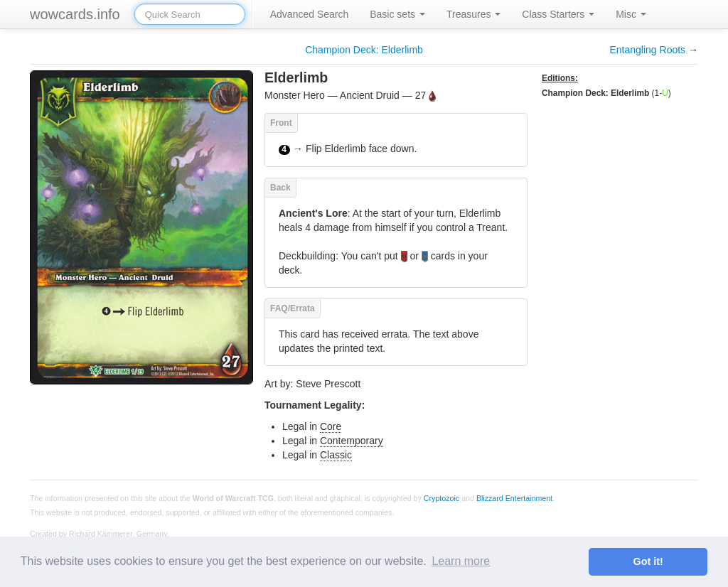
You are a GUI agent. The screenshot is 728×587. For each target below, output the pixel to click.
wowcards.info (75, 14)
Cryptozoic (441, 497)
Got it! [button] (648, 561)
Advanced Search (310, 14)
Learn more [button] (461, 561)
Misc (631, 14)
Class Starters (558, 14)
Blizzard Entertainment (514, 497)
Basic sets (397, 14)
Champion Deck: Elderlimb (364, 50)
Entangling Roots (647, 50)
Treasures (473, 14)
